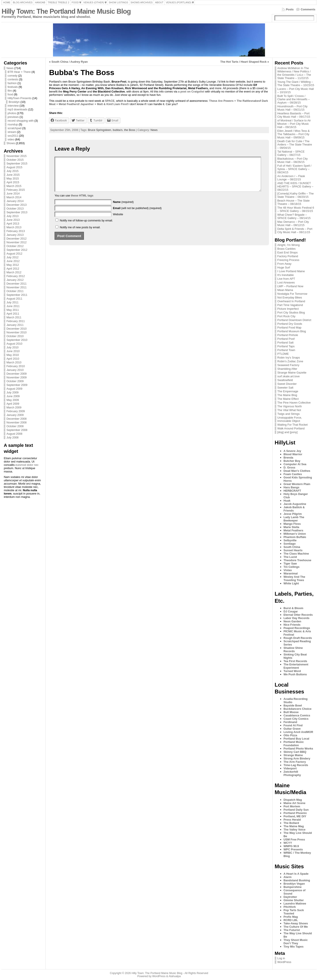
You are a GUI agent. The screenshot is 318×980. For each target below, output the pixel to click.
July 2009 (12, 392)
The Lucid (290, 557)
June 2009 (13, 396)
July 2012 (12, 257)
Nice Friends (292, 625)
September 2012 (17, 250)
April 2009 (13, 404)
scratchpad (14, 128)
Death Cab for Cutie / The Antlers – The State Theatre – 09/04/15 (295, 144)
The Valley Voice (294, 830)
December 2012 (16, 239)
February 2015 (16, 190)
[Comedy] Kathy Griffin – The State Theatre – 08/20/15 (296, 195)
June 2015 (13, 175)
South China (292, 547)
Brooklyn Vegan (294, 884)
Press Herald (292, 820)
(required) (123, 209)
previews (13, 117)
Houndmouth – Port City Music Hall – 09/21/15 (292, 108)
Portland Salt (285, 343)
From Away (284, 264)
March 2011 (14, 317)
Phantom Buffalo (295, 537)
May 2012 (13, 265)
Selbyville (290, 540)
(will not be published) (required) (137, 215)
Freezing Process (288, 260)
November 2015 (16, 156)
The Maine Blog (287, 395)
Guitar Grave (292, 729)
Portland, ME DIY (295, 816)
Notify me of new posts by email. (80, 234)
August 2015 (14, 167)
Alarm (288, 877)
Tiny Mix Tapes (294, 947)
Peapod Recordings (297, 628)
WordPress (284, 962)
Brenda (288, 458)
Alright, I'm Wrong (289, 245)
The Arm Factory (295, 762)
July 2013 (12, 216)
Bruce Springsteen (99, 130)
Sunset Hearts (293, 550)
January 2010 (15, 370)
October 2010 (15, 336)
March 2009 (14, 407)
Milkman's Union (295, 534)
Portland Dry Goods (290, 324)
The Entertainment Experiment (296, 666)
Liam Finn (120, 104)
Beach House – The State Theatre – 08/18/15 (293, 202)
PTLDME (283, 354)
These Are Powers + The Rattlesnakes (235, 101)
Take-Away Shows (296, 923)
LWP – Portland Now (290, 286)
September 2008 (17, 430)
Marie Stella (291, 527)
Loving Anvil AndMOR (298, 732)
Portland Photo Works (298, 749)
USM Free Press (294, 839)
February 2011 (16, 321)
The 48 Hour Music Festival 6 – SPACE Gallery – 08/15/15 (296, 209)
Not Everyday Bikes (290, 297)
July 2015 (12, 171)
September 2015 (17, 163)
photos (12, 113)
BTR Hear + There (19, 72)
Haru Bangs (291, 487)
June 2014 (13, 194)
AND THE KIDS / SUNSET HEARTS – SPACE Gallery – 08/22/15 (295, 186)
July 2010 (12, 347)
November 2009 (16, 377)
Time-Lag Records (296, 765)
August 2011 (14, 299)
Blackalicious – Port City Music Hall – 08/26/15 (292, 160)
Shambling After (287, 369)
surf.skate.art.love (289, 376)
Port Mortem (292, 806)
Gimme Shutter (294, 900)
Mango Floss (292, 524)
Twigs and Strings (289, 414)
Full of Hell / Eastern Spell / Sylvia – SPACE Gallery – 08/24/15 (294, 169)
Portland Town (286, 350)
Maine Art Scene (294, 803)
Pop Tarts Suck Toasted (294, 912)
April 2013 (13, 224)
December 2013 (16, 205)
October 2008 (15, 426)
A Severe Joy (292, 451)
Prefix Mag (291, 917)
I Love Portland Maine (291, 271)
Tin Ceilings (291, 567)
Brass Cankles (287, 249)
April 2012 (13, 269)
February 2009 (16, 411)
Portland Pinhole (288, 335)
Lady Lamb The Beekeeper (294, 519)
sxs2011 (13, 136)
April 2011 (13, 314)
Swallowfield (285, 380)
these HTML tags (82, 202)
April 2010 (13, 359)
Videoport (290, 768)
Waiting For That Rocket (292, 425)
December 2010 (16, 329)
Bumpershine (293, 887)
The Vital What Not (289, 410)
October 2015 (15, 160)
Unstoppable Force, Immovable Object (290, 419)
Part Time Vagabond (290, 305)
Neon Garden (292, 621)
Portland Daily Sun (296, 810)
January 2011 (15, 325)
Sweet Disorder (287, 384)
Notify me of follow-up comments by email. (86, 227)
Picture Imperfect (288, 309)
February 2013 (16, 231)
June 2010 (13, 351)
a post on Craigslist (191, 92)
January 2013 (15, 235)
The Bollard (291, 823)
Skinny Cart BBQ (295, 752)
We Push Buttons (295, 674)
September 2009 (17, 385)
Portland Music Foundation (294, 744)
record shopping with (21, 121)
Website (118, 221)
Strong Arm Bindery (297, 758)
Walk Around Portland (291, 428)
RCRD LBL (291, 920)
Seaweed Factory (288, 365)
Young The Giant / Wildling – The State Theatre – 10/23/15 (296, 83)
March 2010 (14, 362)
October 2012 (15, 246)
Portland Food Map (289, 328)
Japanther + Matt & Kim (96, 104)
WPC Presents (293, 849)
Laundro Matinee (295, 904)
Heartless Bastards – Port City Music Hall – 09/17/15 (294, 115)
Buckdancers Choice (298, 709)
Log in (281, 958)
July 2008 (12, 437)
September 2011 (17, 295)
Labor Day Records (296, 618)
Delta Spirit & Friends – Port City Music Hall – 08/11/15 (295, 230)
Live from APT (286, 279)
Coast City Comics (296, 719)
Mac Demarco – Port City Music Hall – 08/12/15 (293, 223)
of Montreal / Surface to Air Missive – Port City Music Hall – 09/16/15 (294, 124)
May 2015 (13, 178)
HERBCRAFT (292, 491)
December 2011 (16, 284)
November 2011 (16, 287)
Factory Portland (288, 256)
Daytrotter (290, 897)
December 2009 (16, 374)
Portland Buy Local (296, 739)
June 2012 (13, 261)
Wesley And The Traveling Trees (294, 578)
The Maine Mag (294, 826)
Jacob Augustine (295, 504)
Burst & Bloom (293, 608)
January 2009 (15, 415)
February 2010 (16, 366)
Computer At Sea (295, 464)
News (10, 68)
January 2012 (15, 280)
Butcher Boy (292, 461)
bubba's (118, 130)
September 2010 (17, 340)
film (10, 91)
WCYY (288, 843)
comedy (12, 76)
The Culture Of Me (296, 927)
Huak (287, 501)
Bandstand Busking (297, 880)
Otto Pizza (290, 735)
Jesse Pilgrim (293, 514)
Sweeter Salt (285, 388)
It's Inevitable (286, 275)
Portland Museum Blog (292, 331)
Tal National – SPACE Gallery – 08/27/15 (291, 153)
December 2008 (16, 419)
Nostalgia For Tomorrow (292, 294)
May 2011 (13, 310)
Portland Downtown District (294, 320)
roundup (13, 124)
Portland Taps (286, 346)
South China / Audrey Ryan (70, 62)
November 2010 (16, 332)
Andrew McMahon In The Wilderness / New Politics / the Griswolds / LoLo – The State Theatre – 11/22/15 (294, 73)
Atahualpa (175, 976)
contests (13, 79)
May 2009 (13, 400)
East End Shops (288, 252)
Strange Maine (293, 755)
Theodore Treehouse (297, 560)
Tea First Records (295, 661)
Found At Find (293, 725)
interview (13, 106)
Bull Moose (291, 712)
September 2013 (17, 212)
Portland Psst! (286, 339)
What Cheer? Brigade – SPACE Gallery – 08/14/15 (294, 216)
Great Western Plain (297, 484)
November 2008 (16, 422)
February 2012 (16, 276)
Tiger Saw (290, 564)
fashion (12, 83)
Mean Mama (285, 290)
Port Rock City (286, 316)
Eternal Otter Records (298, 615)
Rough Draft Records (298, 638)
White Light (291, 583)
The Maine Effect (288, 399)
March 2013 (14, 227)
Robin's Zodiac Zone (290, 361)
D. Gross (289, 467)
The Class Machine (296, 554)
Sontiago (290, 544)
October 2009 (15, 381)
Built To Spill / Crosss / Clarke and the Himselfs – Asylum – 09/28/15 (294, 99)
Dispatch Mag (293, 800)
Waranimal (291, 573)
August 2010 (14, 344)
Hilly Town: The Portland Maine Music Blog (66, 11)
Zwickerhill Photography (292, 773)
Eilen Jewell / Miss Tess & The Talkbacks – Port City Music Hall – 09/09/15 (293, 134)
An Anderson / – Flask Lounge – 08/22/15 (291, 178)
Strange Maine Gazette (292, 373)
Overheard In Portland (291, 301)
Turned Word (292, 671)
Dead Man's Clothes (297, 471)
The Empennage (288, 391)
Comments (308, 9)
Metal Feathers (293, 530)
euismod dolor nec (27, 465)
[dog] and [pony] (288, 432)
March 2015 (14, 186)
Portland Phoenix (295, 813)
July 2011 (12, 302)
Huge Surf (284, 267)
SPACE (110, 101)
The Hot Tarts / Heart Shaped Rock (244, 62)
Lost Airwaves (286, 282)
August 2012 (14, 254)
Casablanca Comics (297, 715)
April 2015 (13, 182)
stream (12, 132)
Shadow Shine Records (293, 650)
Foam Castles (293, 474)
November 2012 (16, 242)
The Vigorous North (290, 406)
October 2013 (15, 209)
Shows (11, 143)
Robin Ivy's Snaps (289, 358)
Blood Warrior (293, 454)
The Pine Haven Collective (294, 403)
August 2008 (14, 434)
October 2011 (15, 291)
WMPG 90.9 (291, 846)
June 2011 (13, 306)
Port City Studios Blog (291, 313)
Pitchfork (290, 907)
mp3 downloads (17, 109)
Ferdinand (290, 722)
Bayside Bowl (293, 705)
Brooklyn (14, 102)
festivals (13, 87)
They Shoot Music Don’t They (296, 942)
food (10, 94)
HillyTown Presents (19, 98)
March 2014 (14, 197)
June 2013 (13, 220)
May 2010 (13, 355)
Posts (290, 9)
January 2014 (15, 201)
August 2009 (14, 389)
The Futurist (292, 930)
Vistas (288, 570)
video (11, 139)
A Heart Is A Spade (296, 874)
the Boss (130, 130)
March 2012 (14, 272)
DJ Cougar (291, 611)
